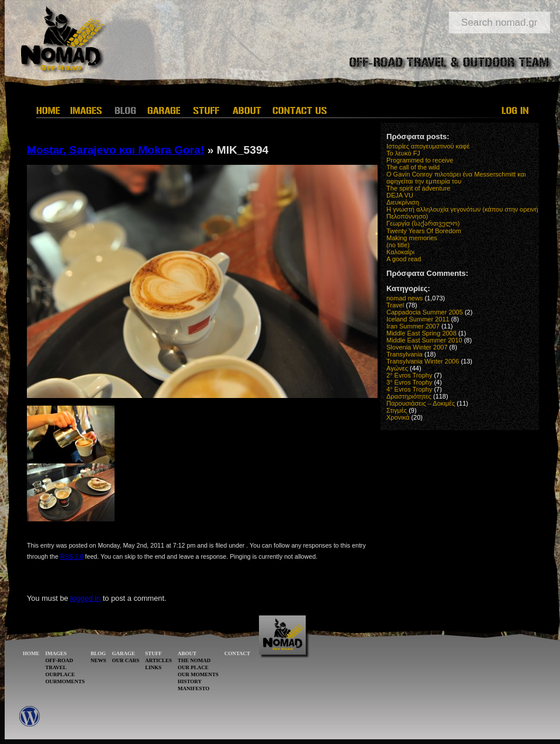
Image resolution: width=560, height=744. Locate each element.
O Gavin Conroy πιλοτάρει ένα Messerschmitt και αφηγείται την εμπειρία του (456, 178)
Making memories (412, 238)
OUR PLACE (193, 667)
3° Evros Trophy (409, 382)
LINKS (153, 667)
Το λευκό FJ (403, 153)
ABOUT (187, 653)
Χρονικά (398, 417)
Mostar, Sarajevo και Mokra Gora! (115, 150)
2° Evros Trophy (409, 375)
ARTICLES (158, 660)
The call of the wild (413, 167)
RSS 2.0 (72, 556)
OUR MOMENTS (198, 674)
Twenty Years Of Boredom (424, 231)
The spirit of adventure (418, 188)
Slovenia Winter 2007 (417, 347)
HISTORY (190, 681)
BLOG (98, 653)
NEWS (98, 660)
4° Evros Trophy (409, 389)
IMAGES (56, 653)
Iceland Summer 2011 (418, 319)
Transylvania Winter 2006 (423, 361)
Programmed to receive (420, 160)
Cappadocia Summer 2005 (425, 312)
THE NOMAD (194, 660)
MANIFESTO (193, 688)
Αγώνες (397, 368)
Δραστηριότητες (409, 396)
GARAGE (124, 653)
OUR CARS (126, 660)
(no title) (398, 245)
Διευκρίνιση (403, 202)
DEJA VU (400, 195)
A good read (404, 259)
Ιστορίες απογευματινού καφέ (428, 146)
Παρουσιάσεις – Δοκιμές (421, 403)
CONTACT (237, 653)
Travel (395, 305)
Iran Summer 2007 (413, 326)
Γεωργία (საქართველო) (423, 223)
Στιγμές (397, 410)
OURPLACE (61, 674)
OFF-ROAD (60, 660)
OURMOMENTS (65, 681)
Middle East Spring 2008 (421, 333)
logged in (85, 598)
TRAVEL (56, 667)
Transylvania (405, 354)
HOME (31, 653)
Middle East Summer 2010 (424, 340)
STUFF (153, 653)
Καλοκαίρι (400, 252)
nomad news (405, 298)
